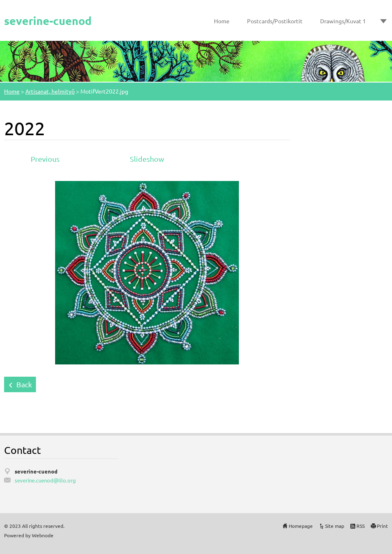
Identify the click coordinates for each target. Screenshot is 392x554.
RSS (361, 526)
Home (222, 21)
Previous (45, 159)
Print (382, 526)
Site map (335, 526)
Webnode (43, 535)
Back (24, 384)
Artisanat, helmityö (50, 91)
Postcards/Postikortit (275, 21)
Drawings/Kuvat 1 (343, 21)
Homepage (301, 526)
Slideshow (147, 159)
